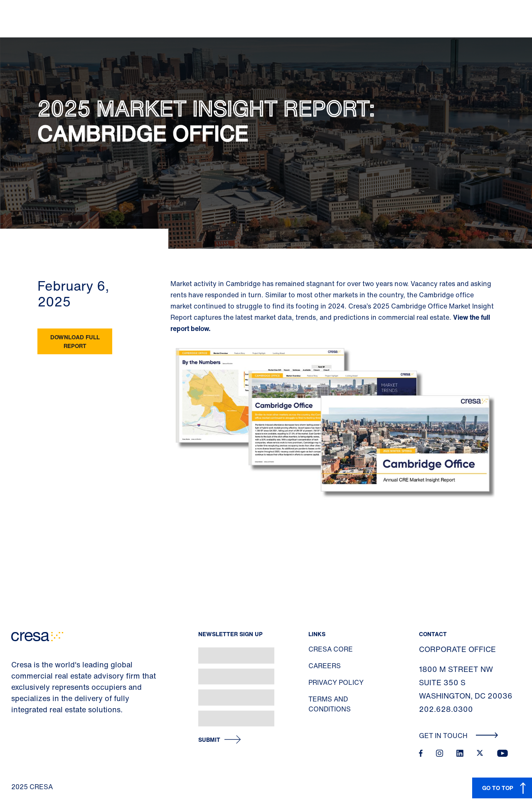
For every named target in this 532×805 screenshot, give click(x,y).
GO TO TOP (498, 788)
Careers (325, 666)
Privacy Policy (336, 682)
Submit (209, 740)
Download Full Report (75, 341)
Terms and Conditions (330, 704)
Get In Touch (459, 736)
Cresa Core (331, 649)
